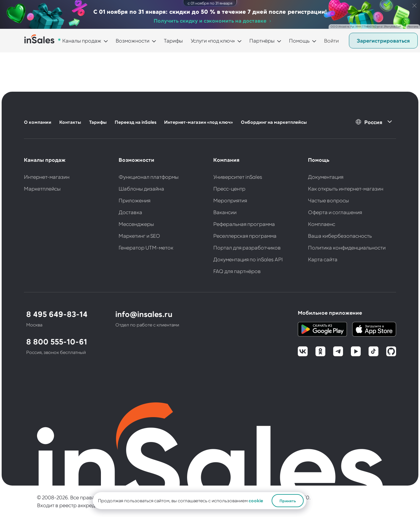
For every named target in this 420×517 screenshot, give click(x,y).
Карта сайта (323, 259)
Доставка (130, 212)
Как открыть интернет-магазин (346, 188)
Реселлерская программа (245, 236)
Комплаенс (322, 224)
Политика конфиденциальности (347, 247)
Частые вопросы (328, 200)
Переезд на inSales (135, 122)
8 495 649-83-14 (57, 314)
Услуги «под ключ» (213, 40)
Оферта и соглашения (335, 212)
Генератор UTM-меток (146, 247)
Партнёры (262, 40)
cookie (256, 500)
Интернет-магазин (47, 177)
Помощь (299, 40)
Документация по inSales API (248, 259)
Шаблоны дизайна (141, 188)
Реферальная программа (244, 224)
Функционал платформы (149, 177)
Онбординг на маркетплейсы (274, 122)
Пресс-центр (229, 188)
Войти (331, 40)
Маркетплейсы (42, 188)
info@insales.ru (144, 314)
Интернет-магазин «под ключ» (199, 122)
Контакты (70, 122)
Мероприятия (230, 200)
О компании (38, 122)
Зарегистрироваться (383, 40)
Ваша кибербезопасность (340, 236)
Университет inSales (238, 177)
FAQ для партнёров (237, 271)
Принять (288, 501)
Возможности (133, 40)
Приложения (134, 200)
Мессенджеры (136, 224)
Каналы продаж (82, 40)
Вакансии (225, 212)
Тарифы (173, 40)
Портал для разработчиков (247, 247)
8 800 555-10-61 (57, 341)
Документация (326, 177)
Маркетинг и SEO (139, 236)
